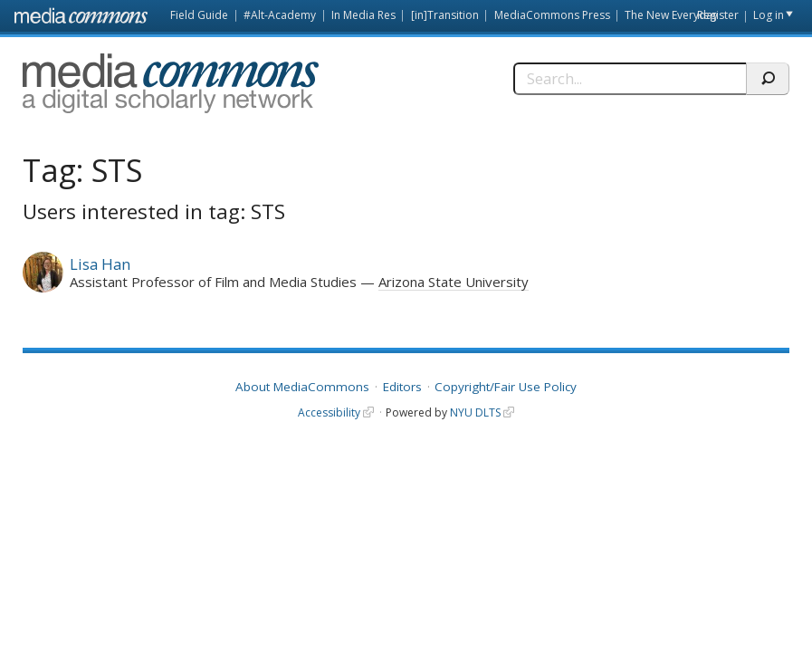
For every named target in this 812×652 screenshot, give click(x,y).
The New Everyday (671, 15)
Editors (402, 387)
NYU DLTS (475, 412)
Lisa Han (100, 264)
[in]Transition (445, 15)
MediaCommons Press (552, 15)
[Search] (630, 79)
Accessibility (329, 412)
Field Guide (199, 15)
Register (718, 15)
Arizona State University (454, 282)
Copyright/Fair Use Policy (506, 387)
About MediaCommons (302, 387)
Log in (769, 15)
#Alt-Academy (280, 15)
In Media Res (363, 15)
